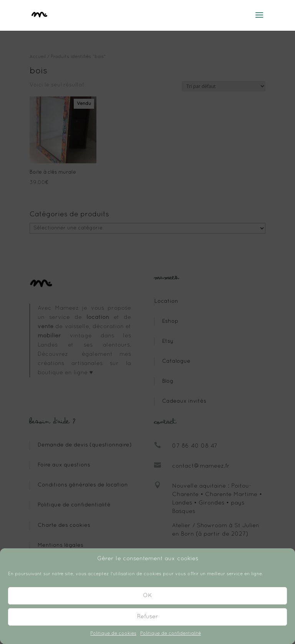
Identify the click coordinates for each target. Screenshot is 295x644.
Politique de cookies (113, 634)
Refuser (148, 617)
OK (147, 596)
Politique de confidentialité (171, 634)
